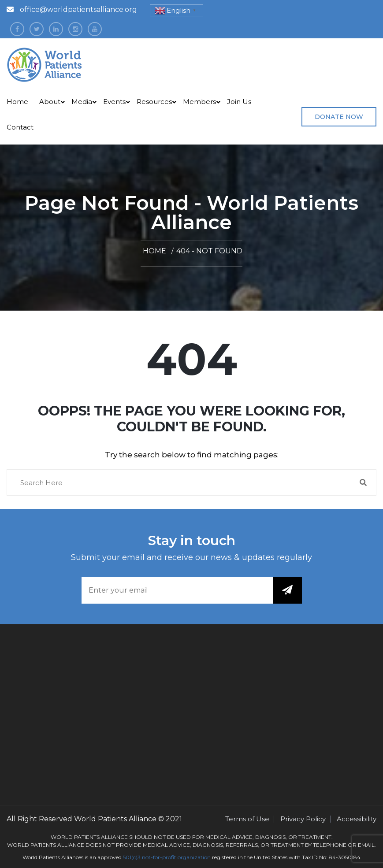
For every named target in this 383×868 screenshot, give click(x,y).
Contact (20, 127)
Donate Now (339, 117)
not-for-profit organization (176, 857)
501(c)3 (132, 857)
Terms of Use (247, 819)
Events (114, 102)
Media (82, 102)
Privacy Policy (303, 819)
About (50, 102)
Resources (154, 102)
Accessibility (357, 819)
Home (17, 102)
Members (199, 102)
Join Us (239, 102)
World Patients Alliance (115, 819)
